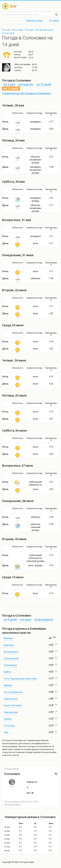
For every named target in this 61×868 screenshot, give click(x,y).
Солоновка (8, 33)
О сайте (54, 21)
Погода (6, 30)
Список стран (34, 21)
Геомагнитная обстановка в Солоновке (26, 93)
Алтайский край (44, 30)
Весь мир (18, 30)
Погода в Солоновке (13, 740)
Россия (29, 30)
